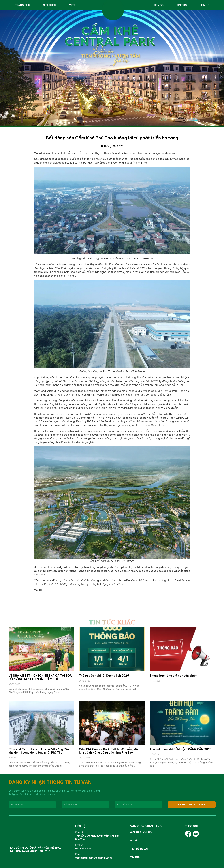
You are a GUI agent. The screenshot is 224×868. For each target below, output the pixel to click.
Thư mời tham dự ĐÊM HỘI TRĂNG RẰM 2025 (181, 749)
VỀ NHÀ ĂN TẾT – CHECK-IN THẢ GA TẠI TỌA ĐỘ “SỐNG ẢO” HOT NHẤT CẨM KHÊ (40, 677)
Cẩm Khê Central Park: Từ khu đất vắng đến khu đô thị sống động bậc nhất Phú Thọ (39, 751)
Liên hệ (204, 5)
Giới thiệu (50, 5)
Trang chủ (22, 5)
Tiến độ (159, 5)
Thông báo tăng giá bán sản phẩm (173, 676)
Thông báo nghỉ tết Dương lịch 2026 (104, 676)
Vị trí (73, 5)
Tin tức (182, 5)
